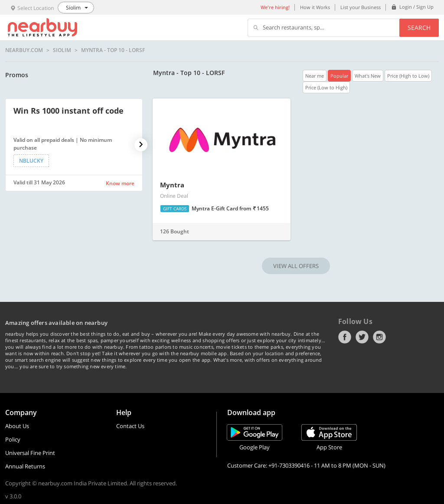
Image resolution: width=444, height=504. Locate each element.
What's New (368, 76)
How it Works (315, 7)
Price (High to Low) (408, 76)
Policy (13, 439)
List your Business (361, 7)
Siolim (62, 50)
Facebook (345, 337)
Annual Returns (25, 466)
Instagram (379, 337)
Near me (315, 76)
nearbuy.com (24, 50)
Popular (339, 76)
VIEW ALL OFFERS (296, 266)
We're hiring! (275, 7)
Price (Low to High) (326, 87)
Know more (120, 183)
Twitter (362, 337)
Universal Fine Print (30, 453)
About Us (17, 426)
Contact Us (130, 426)
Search (419, 28)
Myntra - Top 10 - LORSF (113, 50)
